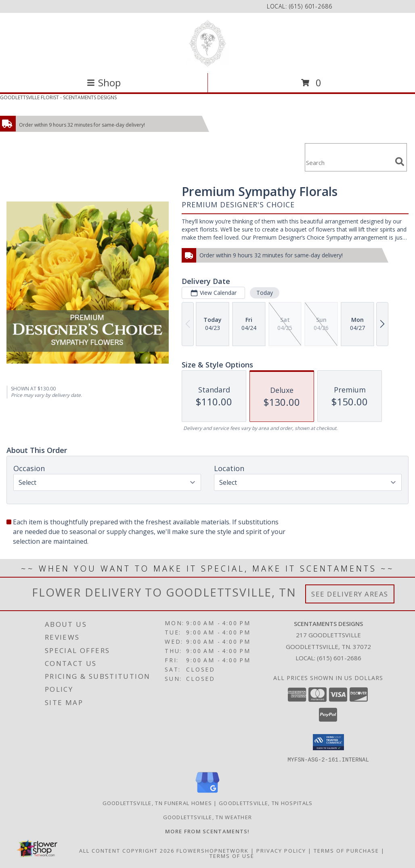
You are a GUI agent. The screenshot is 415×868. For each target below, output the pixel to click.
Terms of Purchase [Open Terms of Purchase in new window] (346, 850)
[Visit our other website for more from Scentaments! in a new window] (207, 831)
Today (265, 293)
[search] (400, 162)
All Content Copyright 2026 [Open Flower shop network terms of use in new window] (127, 850)
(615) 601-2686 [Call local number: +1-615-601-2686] (311, 6)
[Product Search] (348, 162)
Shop (104, 82)
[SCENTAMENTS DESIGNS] (207, 42)
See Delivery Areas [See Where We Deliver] (350, 594)
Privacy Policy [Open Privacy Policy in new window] (281, 850)
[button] (328, 742)
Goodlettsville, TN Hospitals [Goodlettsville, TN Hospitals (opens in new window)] (266, 803)
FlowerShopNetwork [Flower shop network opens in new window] (213, 850)
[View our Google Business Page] (207, 793)
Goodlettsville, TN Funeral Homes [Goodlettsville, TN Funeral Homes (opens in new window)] (157, 803)
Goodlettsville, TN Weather (208, 817)
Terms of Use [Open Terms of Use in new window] (232, 855)
